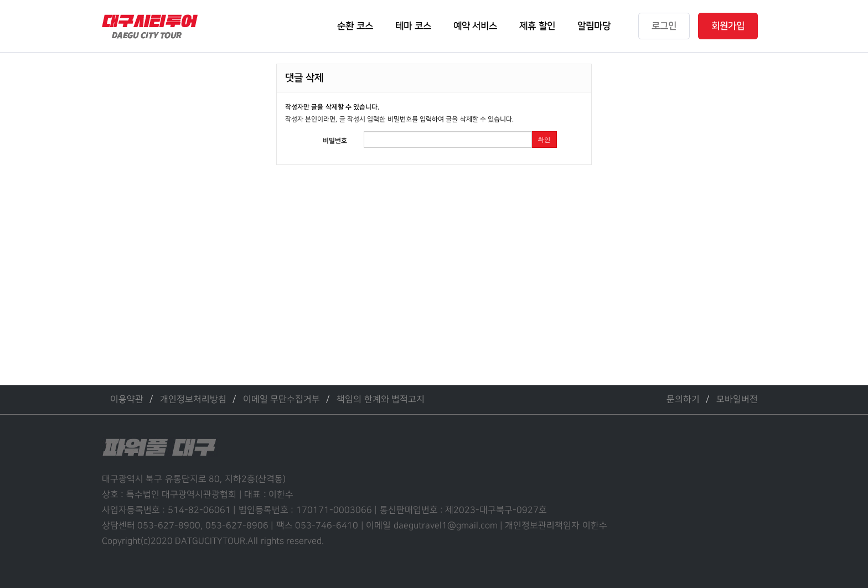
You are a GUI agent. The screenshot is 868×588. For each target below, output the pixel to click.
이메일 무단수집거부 (281, 399)
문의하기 (683, 399)
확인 (544, 139)
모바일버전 (737, 399)
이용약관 (127, 399)
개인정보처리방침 (193, 399)
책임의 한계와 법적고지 (381, 399)
